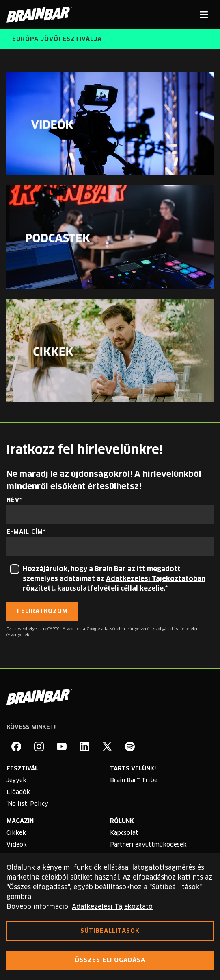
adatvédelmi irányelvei (124, 629)
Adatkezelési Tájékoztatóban (156, 579)
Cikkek (16, 833)
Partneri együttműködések (148, 845)
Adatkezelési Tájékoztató (112, 907)
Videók (17, 845)
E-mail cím (25, 532)
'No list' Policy (27, 804)
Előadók (18, 792)
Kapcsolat (124, 833)
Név (13, 500)
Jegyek (16, 781)
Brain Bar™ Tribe (134, 781)
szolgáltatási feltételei (175, 629)
